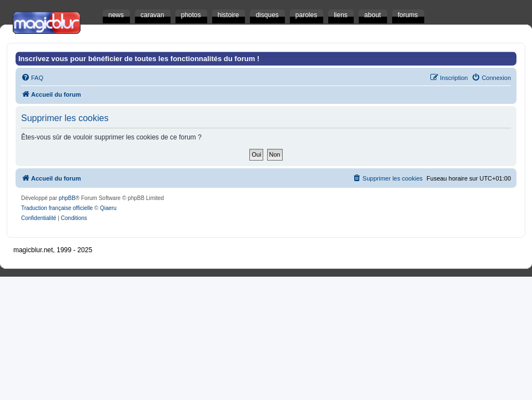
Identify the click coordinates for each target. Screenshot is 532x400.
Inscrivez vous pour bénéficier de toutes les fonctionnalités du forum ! (139, 59)
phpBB (67, 198)
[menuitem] (32, 78)
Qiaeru (108, 208)
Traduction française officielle (57, 208)
